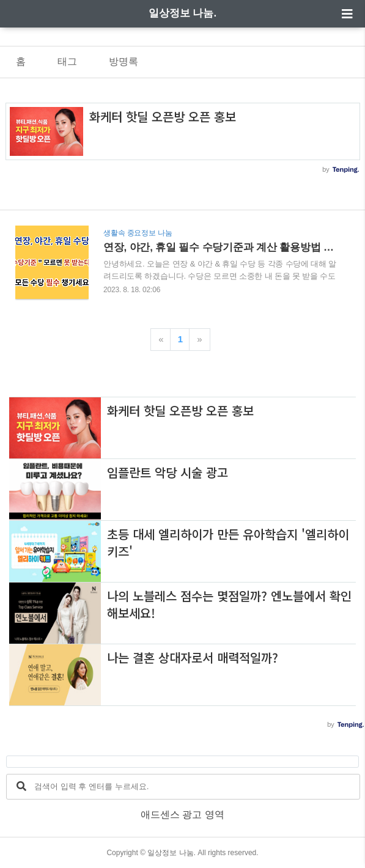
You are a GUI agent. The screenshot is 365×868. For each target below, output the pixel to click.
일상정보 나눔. (182, 13)
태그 (67, 61)
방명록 (124, 61)
